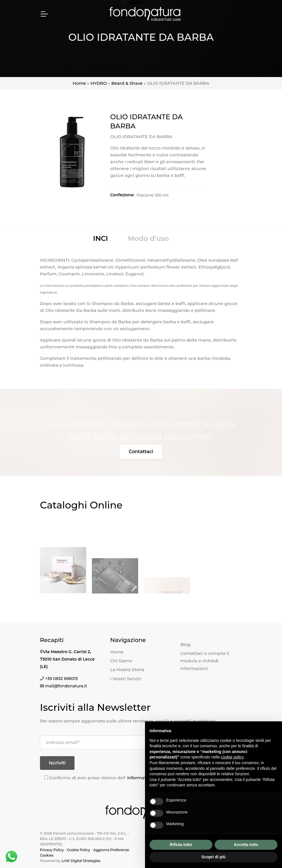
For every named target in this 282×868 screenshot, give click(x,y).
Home (79, 83)
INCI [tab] (100, 238)
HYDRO (99, 83)
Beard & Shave (127, 83)
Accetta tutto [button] (246, 845)
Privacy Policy (52, 850)
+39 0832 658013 (62, 679)
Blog (185, 644)
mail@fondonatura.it (66, 686)
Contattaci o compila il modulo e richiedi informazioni (205, 661)
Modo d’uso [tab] (148, 238)
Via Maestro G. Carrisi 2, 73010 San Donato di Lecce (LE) (67, 659)
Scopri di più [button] (214, 857)
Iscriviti (57, 763)
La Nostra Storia (127, 670)
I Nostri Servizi (126, 679)
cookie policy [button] (232, 757)
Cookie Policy (78, 850)
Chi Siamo (121, 661)
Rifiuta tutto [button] (181, 845)
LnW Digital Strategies (81, 861)
